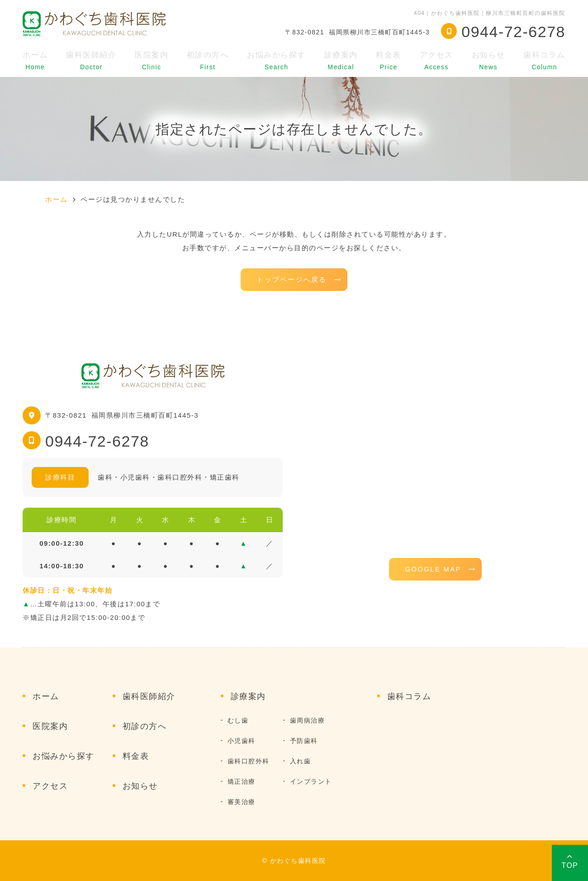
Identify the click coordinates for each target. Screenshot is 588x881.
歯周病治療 (308, 720)
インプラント (311, 781)
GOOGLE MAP (433, 569)
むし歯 (238, 720)
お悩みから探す (276, 60)
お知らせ (488, 60)
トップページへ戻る (292, 279)
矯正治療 (242, 781)
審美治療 (242, 802)
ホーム (35, 60)
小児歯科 (242, 741)
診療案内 (341, 60)
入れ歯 (301, 761)
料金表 (389, 60)
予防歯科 (304, 741)
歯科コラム (544, 60)
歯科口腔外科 (249, 761)
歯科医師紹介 (91, 60)
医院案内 (152, 60)
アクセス (436, 60)
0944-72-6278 (97, 441)
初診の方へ (208, 60)
